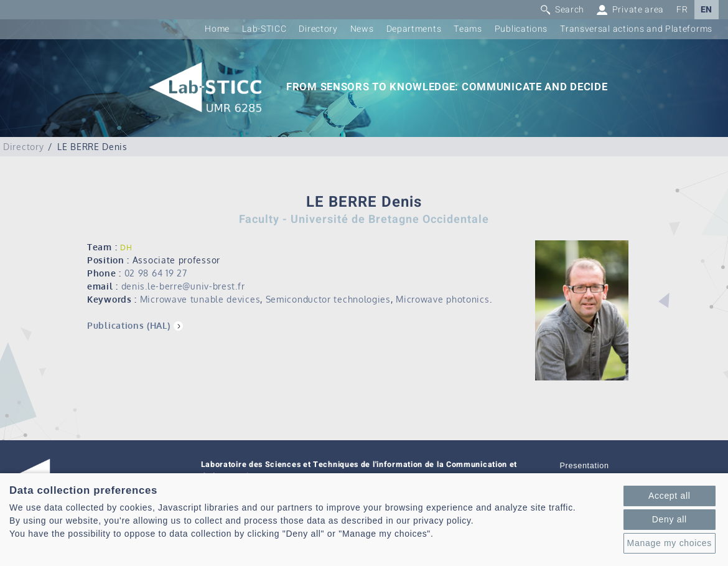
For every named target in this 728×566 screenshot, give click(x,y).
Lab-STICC (264, 29)
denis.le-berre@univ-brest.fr (183, 286)
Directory (318, 29)
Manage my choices (670, 543)
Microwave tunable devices (200, 299)
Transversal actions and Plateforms (636, 29)
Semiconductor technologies (328, 299)
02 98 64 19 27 (156, 273)
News (362, 29)
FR (682, 10)
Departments (414, 29)
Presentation (585, 466)
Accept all (670, 496)
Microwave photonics (442, 299)
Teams (468, 29)
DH (126, 248)
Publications (521, 29)
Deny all (670, 519)
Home (217, 29)
